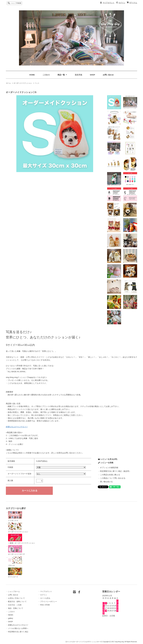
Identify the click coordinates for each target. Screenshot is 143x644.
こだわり (46, 75)
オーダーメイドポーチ (16, 550)
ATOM (47, 605)
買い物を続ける (106, 482)
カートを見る (45, 598)
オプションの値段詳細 (109, 468)
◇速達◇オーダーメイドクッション (22, 539)
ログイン (122, 3)
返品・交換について (16, 608)
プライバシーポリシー (49, 602)
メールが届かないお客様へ (18, 628)
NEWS (11, 615)
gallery (11, 618)
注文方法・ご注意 (15, 605)
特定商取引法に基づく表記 (18, 632)
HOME (32, 75)
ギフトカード (15, 573)
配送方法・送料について (17, 602)
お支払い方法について (16, 598)
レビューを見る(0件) (109, 459)
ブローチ (15, 561)
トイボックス (15, 516)
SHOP (93, 75)
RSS (42, 605)
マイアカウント (109, 3)
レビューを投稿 (107, 463)
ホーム (8, 83)
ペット (37, 83)
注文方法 (78, 75)
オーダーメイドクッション (23, 83)
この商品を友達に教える (110, 475)
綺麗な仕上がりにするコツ (17, 427)
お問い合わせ (108, 75)
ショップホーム (14, 591)
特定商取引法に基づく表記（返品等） (115, 471)
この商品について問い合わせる (113, 478)
